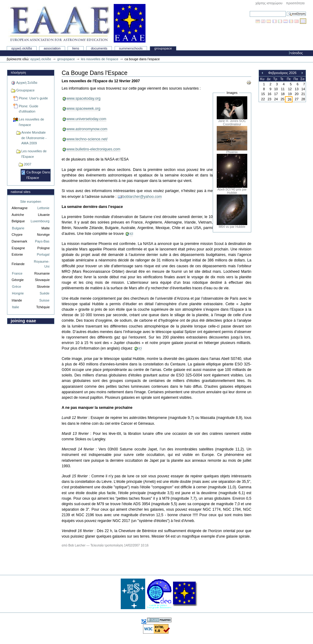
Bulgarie (18, 228)
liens (76, 48)
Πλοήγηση (18, 72)
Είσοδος (297, 53)
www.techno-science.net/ (87, 139)
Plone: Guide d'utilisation (28, 109)
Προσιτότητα (295, 3)
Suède (45, 293)
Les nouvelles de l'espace (100, 59)
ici (131, 234)
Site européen (31, 202)
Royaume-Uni (42, 264)
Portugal (43, 254)
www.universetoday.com (87, 119)
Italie (15, 307)
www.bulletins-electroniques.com (94, 149)
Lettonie (43, 208)
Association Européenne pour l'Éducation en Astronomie (77, 23)
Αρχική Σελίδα (22, 48)
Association (52, 48)
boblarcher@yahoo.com (142, 197)
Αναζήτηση (250, 11)
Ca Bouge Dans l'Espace (38, 175)
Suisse (44, 300)
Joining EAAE (23, 321)
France (17, 273)
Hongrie (18, 293)
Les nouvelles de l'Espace (34, 154)
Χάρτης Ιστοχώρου (269, 3)
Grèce (17, 287)
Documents (99, 48)
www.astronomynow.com (87, 129)
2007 (28, 164)
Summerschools (131, 48)
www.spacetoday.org (84, 98)
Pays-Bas (42, 241)
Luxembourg (40, 221)
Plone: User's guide (33, 98)
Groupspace (163, 48)
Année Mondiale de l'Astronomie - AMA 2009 (34, 138)
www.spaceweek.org (84, 109)
